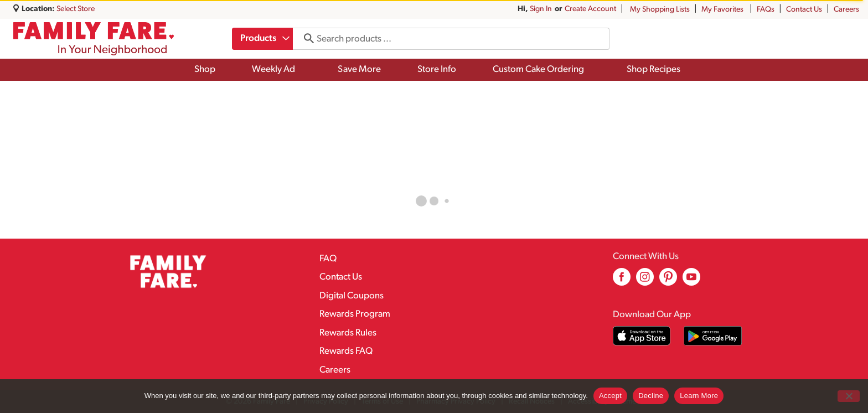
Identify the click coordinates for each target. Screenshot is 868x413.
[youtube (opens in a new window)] (691, 281)
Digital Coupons (352, 296)
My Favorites (723, 10)
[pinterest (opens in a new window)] (668, 281)
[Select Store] (76, 9)
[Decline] (849, 396)
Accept (610, 396)
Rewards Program (355, 314)
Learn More (699, 396)
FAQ (328, 259)
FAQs (766, 10)
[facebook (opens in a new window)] (622, 281)
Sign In (541, 9)
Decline (651, 396)
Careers (846, 10)
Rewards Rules (348, 333)
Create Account (590, 9)
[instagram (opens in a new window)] (645, 281)
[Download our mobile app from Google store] (713, 336)
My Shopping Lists (660, 10)
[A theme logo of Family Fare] (94, 39)
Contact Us (804, 10)
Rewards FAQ (346, 351)
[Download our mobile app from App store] (642, 336)
